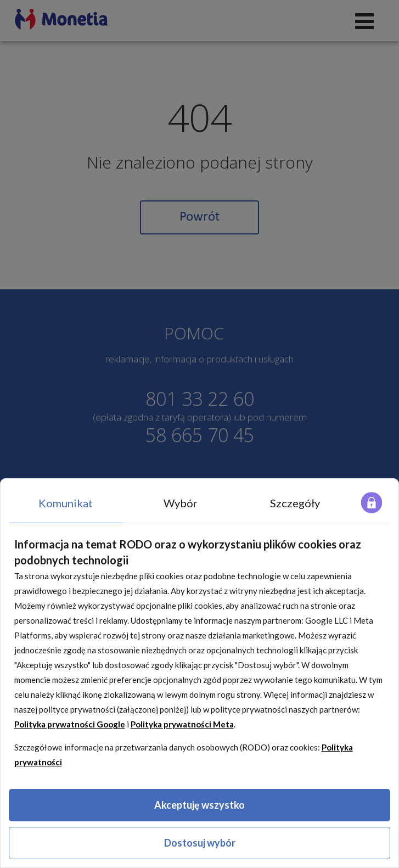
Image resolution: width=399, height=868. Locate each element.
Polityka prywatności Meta (182, 724)
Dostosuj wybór (200, 843)
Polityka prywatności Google (70, 724)
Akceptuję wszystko (199, 805)
